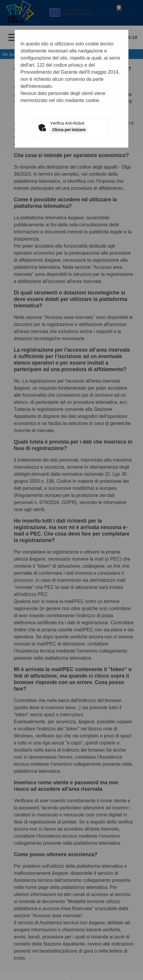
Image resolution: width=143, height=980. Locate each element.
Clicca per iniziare (69, 130)
